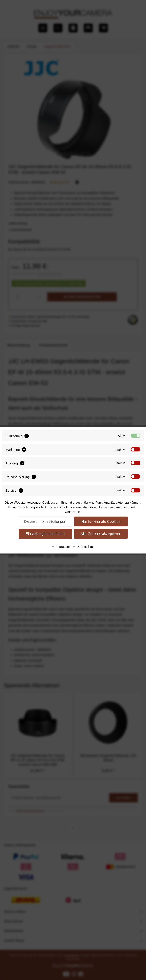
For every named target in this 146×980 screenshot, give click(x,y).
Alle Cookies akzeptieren (101, 534)
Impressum (62, 546)
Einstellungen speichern (45, 534)
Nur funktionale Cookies (101, 521)
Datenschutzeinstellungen (45, 521)
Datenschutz (83, 546)
